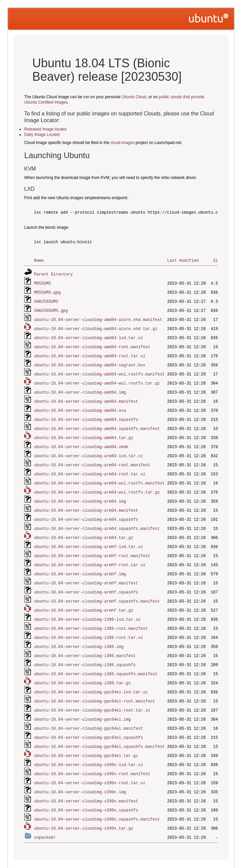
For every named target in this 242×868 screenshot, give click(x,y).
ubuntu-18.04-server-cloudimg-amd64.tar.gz (84, 431)
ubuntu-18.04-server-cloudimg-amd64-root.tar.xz (90, 352)
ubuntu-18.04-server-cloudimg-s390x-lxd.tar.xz (88, 746)
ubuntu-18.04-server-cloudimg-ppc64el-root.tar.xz (92, 694)
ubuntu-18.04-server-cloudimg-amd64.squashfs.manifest (97, 422)
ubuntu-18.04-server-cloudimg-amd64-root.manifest (92, 344)
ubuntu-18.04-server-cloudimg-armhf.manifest (86, 571)
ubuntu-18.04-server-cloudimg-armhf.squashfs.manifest (97, 589)
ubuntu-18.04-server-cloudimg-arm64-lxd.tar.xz (88, 449)
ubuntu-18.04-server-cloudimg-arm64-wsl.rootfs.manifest (99, 475)
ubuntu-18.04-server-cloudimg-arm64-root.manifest (92, 457)
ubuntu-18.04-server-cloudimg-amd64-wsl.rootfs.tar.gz (97, 379)
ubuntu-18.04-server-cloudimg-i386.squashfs (85, 650)
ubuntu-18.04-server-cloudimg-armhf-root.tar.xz (90, 554)
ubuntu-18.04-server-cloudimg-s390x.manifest (86, 781)
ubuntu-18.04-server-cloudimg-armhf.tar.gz (84, 597)
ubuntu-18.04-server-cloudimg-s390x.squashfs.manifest (97, 799)
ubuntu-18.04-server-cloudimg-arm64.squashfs (86, 510)
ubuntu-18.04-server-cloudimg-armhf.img (80, 562)
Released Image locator (46, 129)
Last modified (183, 260)
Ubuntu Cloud (134, 97)
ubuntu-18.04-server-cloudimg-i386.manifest (85, 641)
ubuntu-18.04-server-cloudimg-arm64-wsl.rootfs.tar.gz (97, 484)
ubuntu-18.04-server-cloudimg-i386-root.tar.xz (88, 624)
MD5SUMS (42, 282)
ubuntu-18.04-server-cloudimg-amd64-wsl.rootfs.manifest (99, 370)
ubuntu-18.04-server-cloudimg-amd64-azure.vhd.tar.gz (96, 326)
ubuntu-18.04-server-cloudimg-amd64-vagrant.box (90, 361)
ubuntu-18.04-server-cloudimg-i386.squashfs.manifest (96, 659)
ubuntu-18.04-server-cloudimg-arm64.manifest (86, 501)
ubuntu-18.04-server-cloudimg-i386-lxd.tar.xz (87, 606)
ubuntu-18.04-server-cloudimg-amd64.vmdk (81, 440)
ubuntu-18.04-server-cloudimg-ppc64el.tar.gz (86, 737)
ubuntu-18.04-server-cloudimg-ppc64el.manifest (88, 711)
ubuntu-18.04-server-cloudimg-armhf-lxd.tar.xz (88, 536)
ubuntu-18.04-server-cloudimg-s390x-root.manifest (92, 755)
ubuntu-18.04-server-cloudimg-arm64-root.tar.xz (90, 466)
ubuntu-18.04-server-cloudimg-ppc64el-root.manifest (94, 685)
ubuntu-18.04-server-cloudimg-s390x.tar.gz (84, 807)
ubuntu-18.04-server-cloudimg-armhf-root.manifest (92, 545)
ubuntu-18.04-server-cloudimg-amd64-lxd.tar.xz (88, 335)
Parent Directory (53, 274)
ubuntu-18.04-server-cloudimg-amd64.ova (80, 405)
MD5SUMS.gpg (47, 291)
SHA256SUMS (46, 300)
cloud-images (123, 143)
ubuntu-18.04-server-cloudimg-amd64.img (80, 387)
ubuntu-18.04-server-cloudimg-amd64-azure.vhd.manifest (98, 317)
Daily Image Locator (42, 135)
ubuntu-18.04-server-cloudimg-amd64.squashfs (86, 414)
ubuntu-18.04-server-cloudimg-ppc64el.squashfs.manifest (99, 729)
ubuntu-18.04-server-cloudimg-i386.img (79, 632)
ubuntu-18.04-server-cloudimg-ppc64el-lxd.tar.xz (91, 676)
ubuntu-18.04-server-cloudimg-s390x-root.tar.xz (90, 764)
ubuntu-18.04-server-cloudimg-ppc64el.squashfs (88, 720)
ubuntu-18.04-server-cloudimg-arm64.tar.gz (84, 527)
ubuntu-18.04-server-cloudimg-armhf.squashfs (86, 580)
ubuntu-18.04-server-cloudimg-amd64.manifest (86, 396)
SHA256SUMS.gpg (51, 309)
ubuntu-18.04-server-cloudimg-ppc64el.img (82, 702)
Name (39, 260)
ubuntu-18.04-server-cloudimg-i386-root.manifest (91, 615)
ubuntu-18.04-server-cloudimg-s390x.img (80, 772)
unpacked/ (45, 816)
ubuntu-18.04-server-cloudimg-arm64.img (80, 492)
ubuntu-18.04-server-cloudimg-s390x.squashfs (86, 790)
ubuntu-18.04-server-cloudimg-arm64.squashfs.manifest (97, 519)
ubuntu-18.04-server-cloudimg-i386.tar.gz (82, 667)
